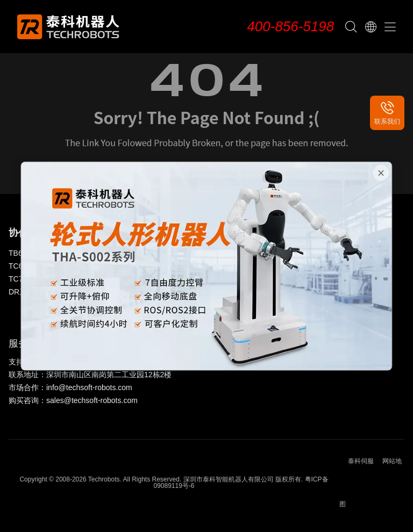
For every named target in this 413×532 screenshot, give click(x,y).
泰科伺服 (361, 461)
